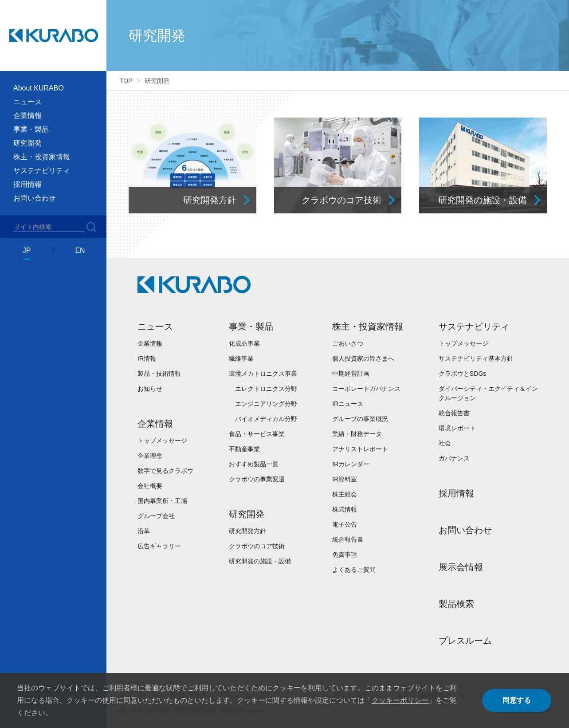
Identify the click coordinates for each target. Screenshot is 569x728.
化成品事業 (244, 343)
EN (80, 250)
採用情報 (27, 184)
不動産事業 (244, 449)
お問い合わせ (35, 198)
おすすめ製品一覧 (254, 464)
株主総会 (345, 494)
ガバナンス (454, 458)
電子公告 (345, 524)
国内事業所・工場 (162, 501)
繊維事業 (241, 358)
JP (27, 250)
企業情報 (150, 343)
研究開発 (247, 514)
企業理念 (150, 456)
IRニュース (348, 404)
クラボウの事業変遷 (257, 479)
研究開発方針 (247, 531)
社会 (445, 443)
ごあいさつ (348, 343)
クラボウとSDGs (462, 374)
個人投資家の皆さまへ (363, 358)
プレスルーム (465, 641)
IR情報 (147, 358)
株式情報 (345, 509)
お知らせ (150, 389)
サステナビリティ (474, 327)
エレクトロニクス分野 (266, 389)
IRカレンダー (351, 464)
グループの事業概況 (360, 419)
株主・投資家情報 (368, 327)
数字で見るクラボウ (165, 471)
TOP (126, 81)
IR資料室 (345, 479)
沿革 (144, 531)
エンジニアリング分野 (266, 404)
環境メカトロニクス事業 (263, 374)
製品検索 (456, 604)
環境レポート (457, 428)
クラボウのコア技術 (257, 546)
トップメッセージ (162, 441)
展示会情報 (461, 567)
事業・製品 (251, 327)
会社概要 (150, 486)
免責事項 (345, 555)
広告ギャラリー (159, 546)
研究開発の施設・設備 (260, 561)
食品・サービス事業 (257, 434)
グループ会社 (156, 516)
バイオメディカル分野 (266, 419)
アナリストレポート (360, 449)
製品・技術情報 (159, 374)
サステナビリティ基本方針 (476, 358)
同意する (517, 700)
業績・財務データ (357, 434)
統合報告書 (348, 539)
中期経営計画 (351, 374)
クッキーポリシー (400, 700)
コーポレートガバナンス (366, 389)
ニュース (155, 327)
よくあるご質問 (354, 570)
